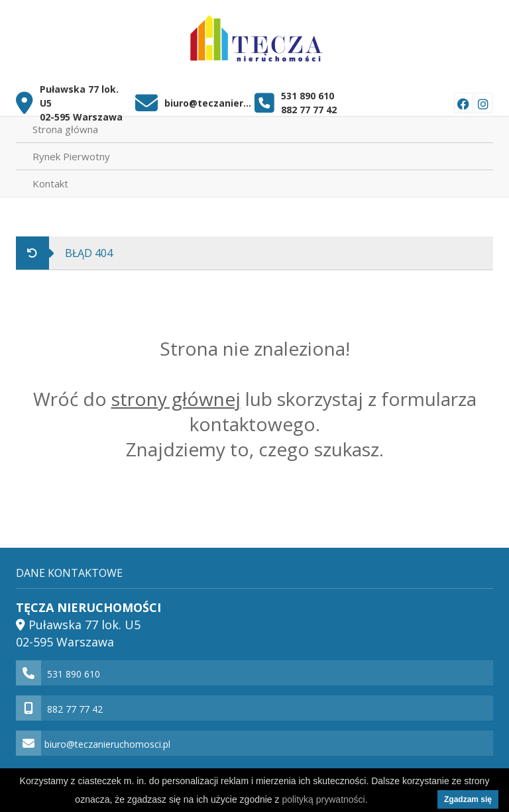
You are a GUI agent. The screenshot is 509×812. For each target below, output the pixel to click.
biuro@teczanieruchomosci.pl (209, 103)
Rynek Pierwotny (71, 156)
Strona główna (65, 129)
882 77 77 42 (309, 110)
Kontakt (50, 183)
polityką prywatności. (324, 799)
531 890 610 (308, 96)
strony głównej (176, 399)
